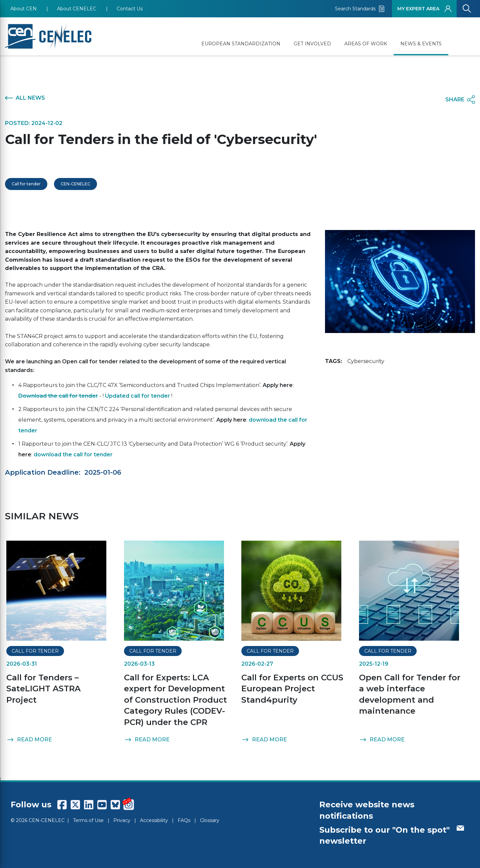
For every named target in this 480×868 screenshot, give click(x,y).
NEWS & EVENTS (421, 44)
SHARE (460, 100)
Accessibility (154, 820)
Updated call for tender (137, 396)
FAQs (184, 820)
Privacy (122, 820)
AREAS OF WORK (366, 44)
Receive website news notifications (367, 810)
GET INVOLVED (312, 44)
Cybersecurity (366, 361)
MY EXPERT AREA (424, 9)
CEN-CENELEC (75, 184)
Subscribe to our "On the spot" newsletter (392, 835)
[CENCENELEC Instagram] (129, 805)
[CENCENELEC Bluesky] (115, 805)
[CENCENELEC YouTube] (102, 805)
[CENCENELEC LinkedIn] (89, 805)
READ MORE (29, 740)
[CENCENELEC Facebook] (62, 805)
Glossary (210, 820)
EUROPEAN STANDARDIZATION (241, 44)
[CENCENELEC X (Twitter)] (75, 805)
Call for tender (26, 184)
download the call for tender (73, 454)
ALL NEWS (25, 98)
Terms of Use (88, 820)
